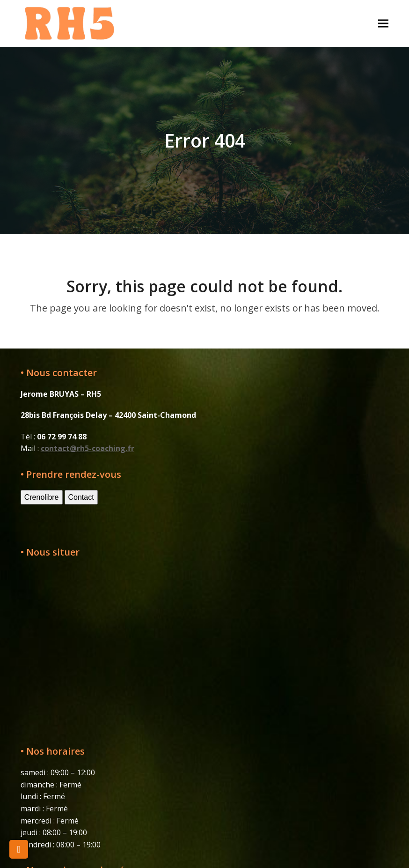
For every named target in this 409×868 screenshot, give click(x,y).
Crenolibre (42, 497)
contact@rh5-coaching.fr (88, 448)
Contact (81, 497)
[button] (383, 23)
